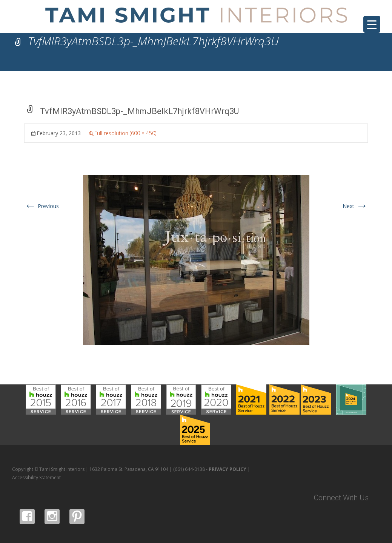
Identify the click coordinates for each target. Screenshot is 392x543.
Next (355, 206)
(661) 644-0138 (189, 469)
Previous (42, 206)
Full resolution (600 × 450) (125, 133)
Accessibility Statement (36, 477)
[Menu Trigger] (372, 24)
